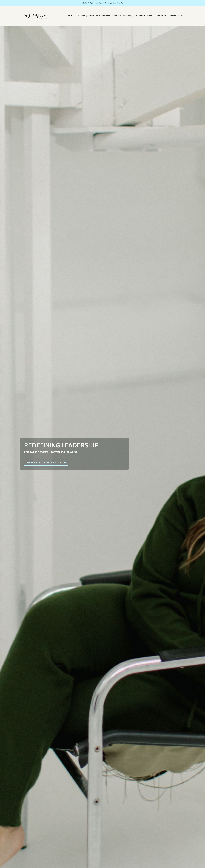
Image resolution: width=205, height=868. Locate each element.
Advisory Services (144, 16)
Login (181, 16)
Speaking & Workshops (123, 16)
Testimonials (160, 16)
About (69, 16)
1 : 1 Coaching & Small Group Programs (92, 16)
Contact (172, 16)
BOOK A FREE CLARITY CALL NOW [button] (46, 463)
